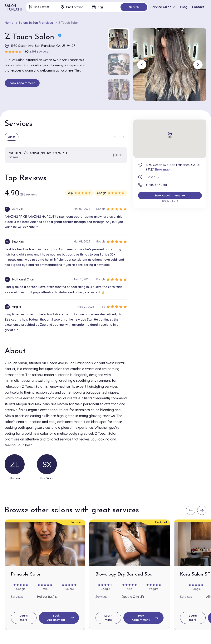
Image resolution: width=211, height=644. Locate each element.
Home (9, 23)
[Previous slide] (115, 137)
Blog (184, 7)
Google (111, 193)
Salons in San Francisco (36, 23)
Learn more (24, 618)
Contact (198, 7)
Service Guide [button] (161, 7)
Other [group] (12, 137)
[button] (119, 39)
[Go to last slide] (142, 65)
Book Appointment (22, 83)
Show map (162, 169)
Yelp (79, 193)
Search (134, 7)
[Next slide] (198, 65)
